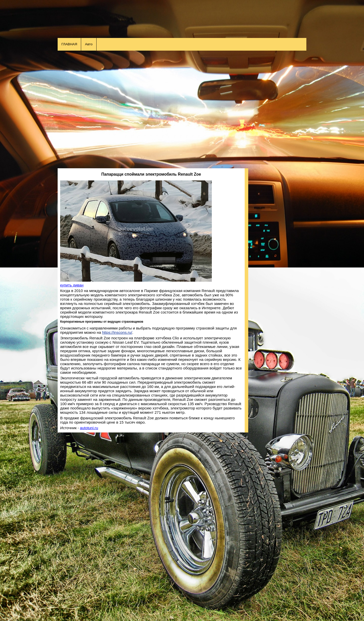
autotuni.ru (89, 428)
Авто (89, 44)
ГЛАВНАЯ (69, 44)
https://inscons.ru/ (117, 332)
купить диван (72, 285)
